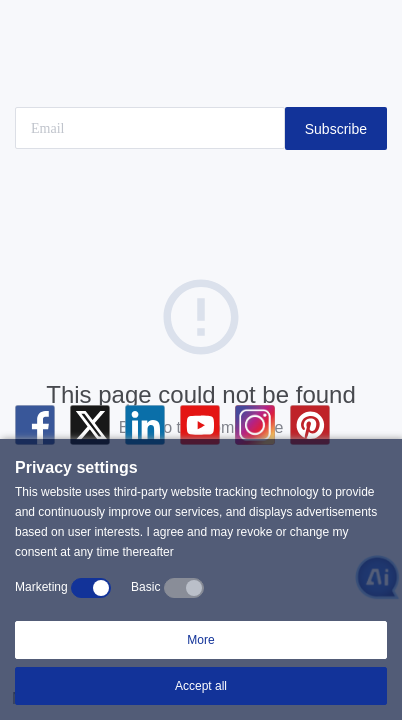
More (200, 640)
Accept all (201, 686)
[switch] (91, 588)
